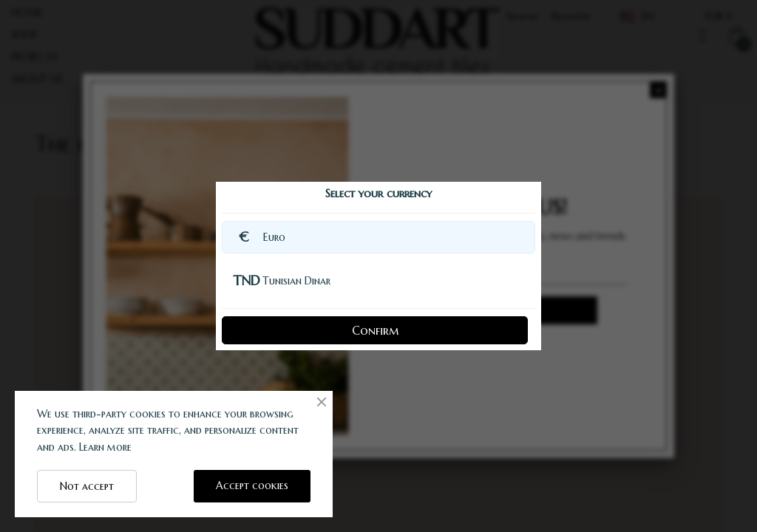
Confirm (375, 330)
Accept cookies (252, 485)
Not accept (87, 486)
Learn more (105, 447)
